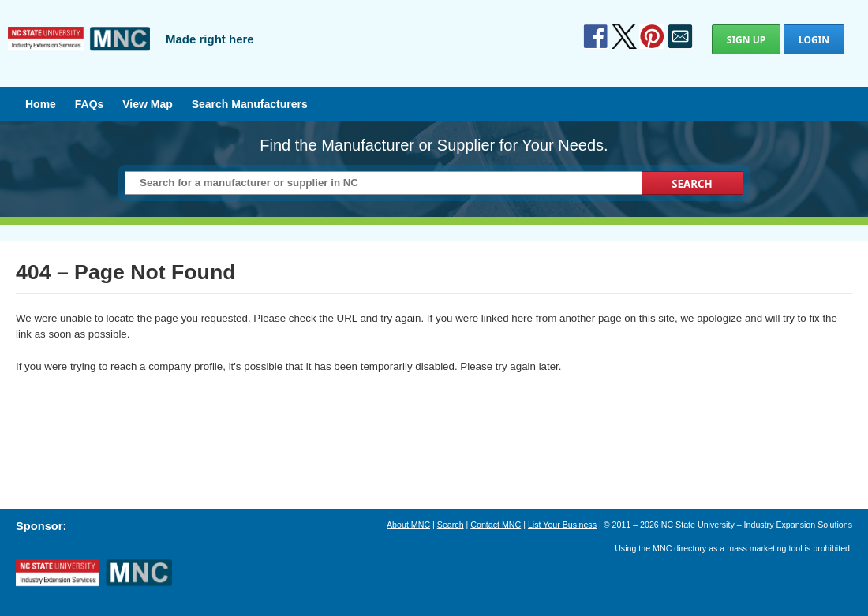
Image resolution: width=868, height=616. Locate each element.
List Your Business (562, 525)
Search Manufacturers (250, 104)
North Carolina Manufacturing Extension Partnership (94, 574)
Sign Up (746, 40)
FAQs (90, 104)
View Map (148, 104)
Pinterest (652, 36)
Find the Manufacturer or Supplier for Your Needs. (434, 145)
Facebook (596, 36)
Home (41, 104)
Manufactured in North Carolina (79, 50)
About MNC (408, 525)
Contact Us (680, 36)
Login (814, 40)
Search (451, 525)
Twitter (624, 36)
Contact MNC (496, 525)
